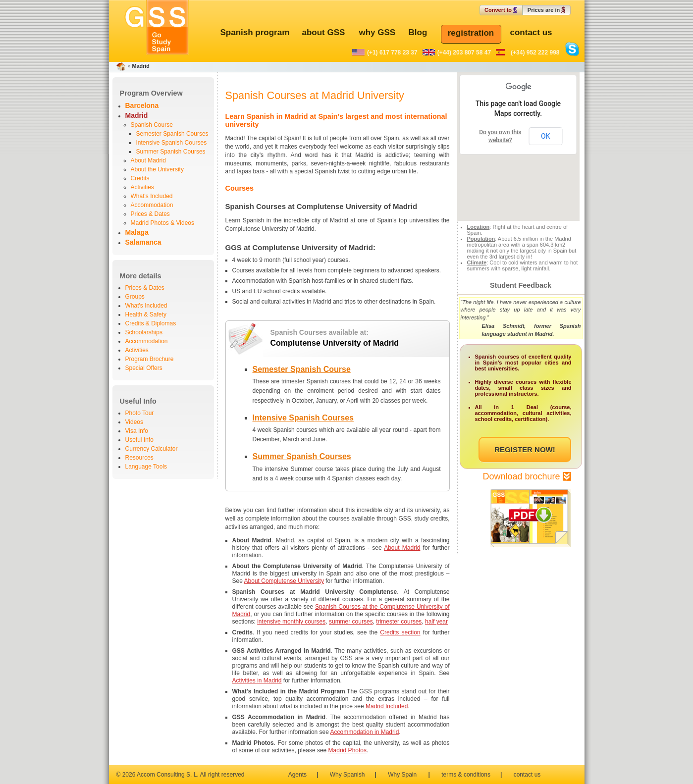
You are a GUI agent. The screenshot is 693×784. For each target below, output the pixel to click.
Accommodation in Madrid (365, 732)
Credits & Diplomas (151, 323)
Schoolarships (144, 332)
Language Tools (146, 467)
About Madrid (148, 160)
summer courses (351, 622)
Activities (142, 187)
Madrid (137, 115)
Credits (140, 178)
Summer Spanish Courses (171, 152)
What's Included (152, 196)
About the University (157, 169)
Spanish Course (152, 125)
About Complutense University (284, 581)
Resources (139, 458)
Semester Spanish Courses (172, 134)
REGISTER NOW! (525, 449)
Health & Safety (146, 314)
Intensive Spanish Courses (172, 143)
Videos (134, 422)
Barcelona (142, 105)
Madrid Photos (347, 750)
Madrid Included (387, 706)
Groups (135, 297)
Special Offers (144, 368)
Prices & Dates (150, 214)
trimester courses (399, 622)
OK (545, 136)
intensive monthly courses (291, 622)
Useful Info (139, 440)
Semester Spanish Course (302, 369)
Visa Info (137, 431)
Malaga (137, 232)
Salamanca (143, 242)
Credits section (400, 632)
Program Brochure (150, 359)
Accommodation (152, 205)
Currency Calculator (152, 449)
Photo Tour (140, 413)
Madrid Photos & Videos (163, 223)
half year (436, 622)
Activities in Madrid (257, 680)
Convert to (501, 9)
